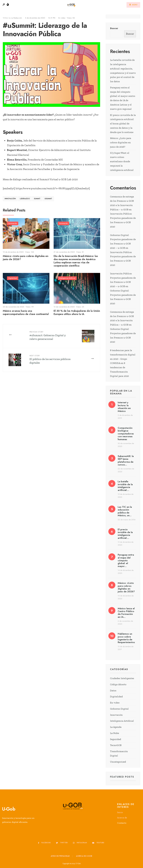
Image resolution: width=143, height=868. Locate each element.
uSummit (48, 199)
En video (62, 18)
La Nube (115, 733)
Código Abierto (118, 684)
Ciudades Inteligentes (122, 678)
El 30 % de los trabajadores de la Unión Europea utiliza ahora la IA (77, 313)
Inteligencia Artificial (67, 278)
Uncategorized (118, 762)
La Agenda (116, 727)
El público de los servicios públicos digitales (50, 359)
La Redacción (17, 18)
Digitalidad (13, 278)
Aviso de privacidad (60, 856)
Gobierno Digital (119, 709)
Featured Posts (122, 777)
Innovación (10, 199)
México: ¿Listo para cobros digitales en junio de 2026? (25, 258)
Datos (113, 691)
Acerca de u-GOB (84, 856)
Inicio (120, 812)
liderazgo (25, 199)
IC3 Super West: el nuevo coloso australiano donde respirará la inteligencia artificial (122, 161)
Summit (37, 199)
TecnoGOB (116, 745)
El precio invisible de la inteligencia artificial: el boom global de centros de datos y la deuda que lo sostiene (123, 124)
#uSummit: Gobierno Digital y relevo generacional (48, 336)
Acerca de (122, 818)
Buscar (114, 28)
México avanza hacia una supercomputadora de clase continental (26, 313)
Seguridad (116, 739)
